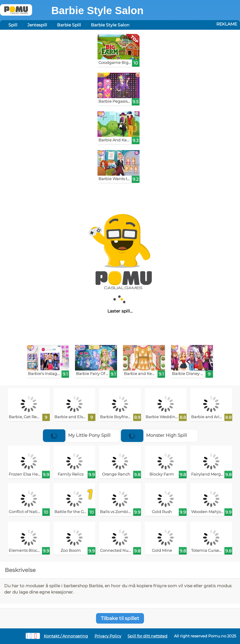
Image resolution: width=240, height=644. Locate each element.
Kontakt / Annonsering (66, 636)
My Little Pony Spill (77, 435)
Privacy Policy (108, 636)
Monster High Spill (154, 435)
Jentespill (37, 25)
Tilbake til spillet (120, 618)
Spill (13, 25)
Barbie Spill (69, 25)
